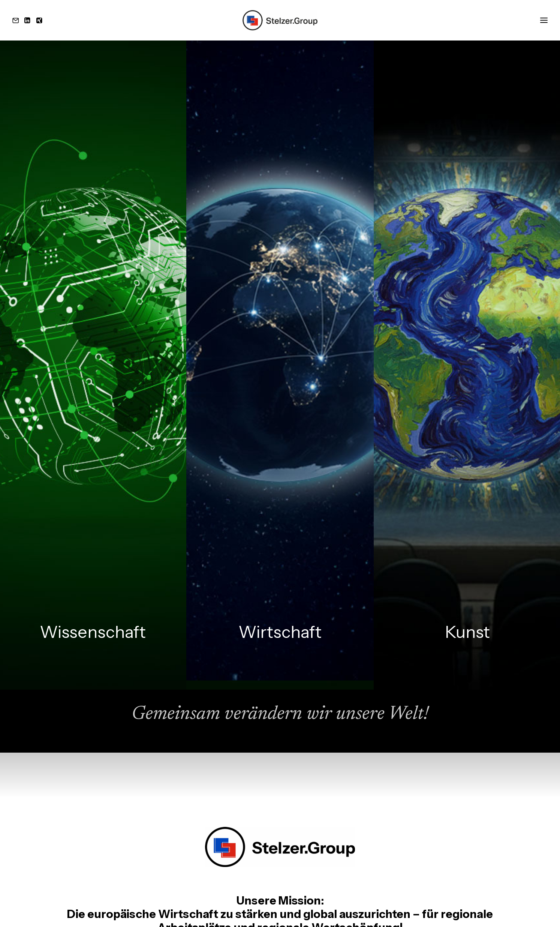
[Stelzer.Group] (280, 20)
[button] (17, 20)
